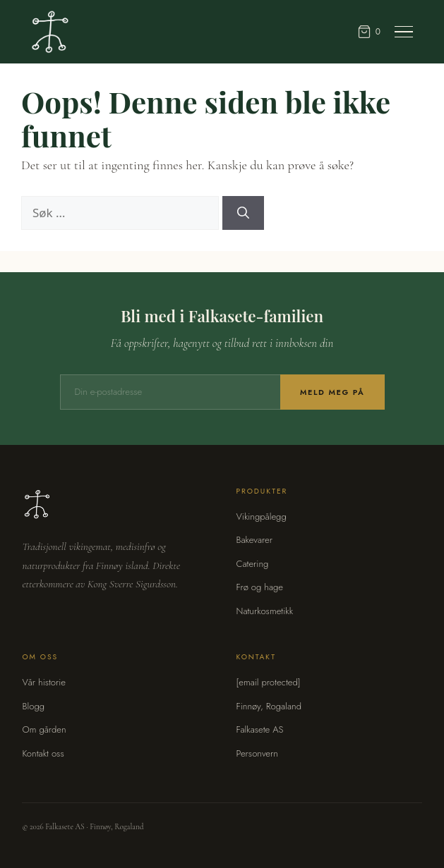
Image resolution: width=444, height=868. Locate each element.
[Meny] (404, 32)
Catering (253, 564)
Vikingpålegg (262, 516)
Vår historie (44, 682)
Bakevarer (254, 540)
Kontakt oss (43, 753)
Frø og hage (260, 587)
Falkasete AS (260, 729)
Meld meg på (332, 392)
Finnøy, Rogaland (269, 706)
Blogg (33, 706)
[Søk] (243, 213)
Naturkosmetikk (265, 611)
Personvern (257, 753)
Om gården (44, 729)
